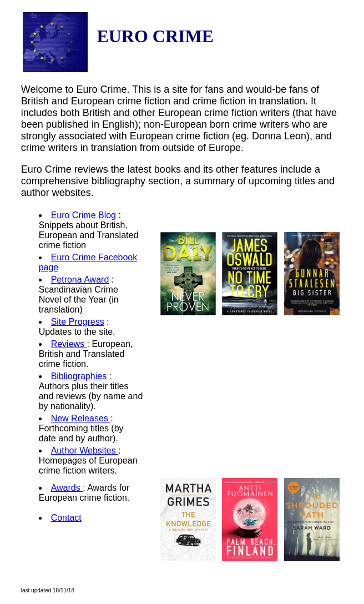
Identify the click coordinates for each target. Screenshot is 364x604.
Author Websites (85, 451)
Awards (67, 488)
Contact (66, 518)
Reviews (69, 344)
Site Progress (78, 322)
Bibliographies (80, 376)
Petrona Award (80, 280)
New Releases (81, 418)
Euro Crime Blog (84, 215)
